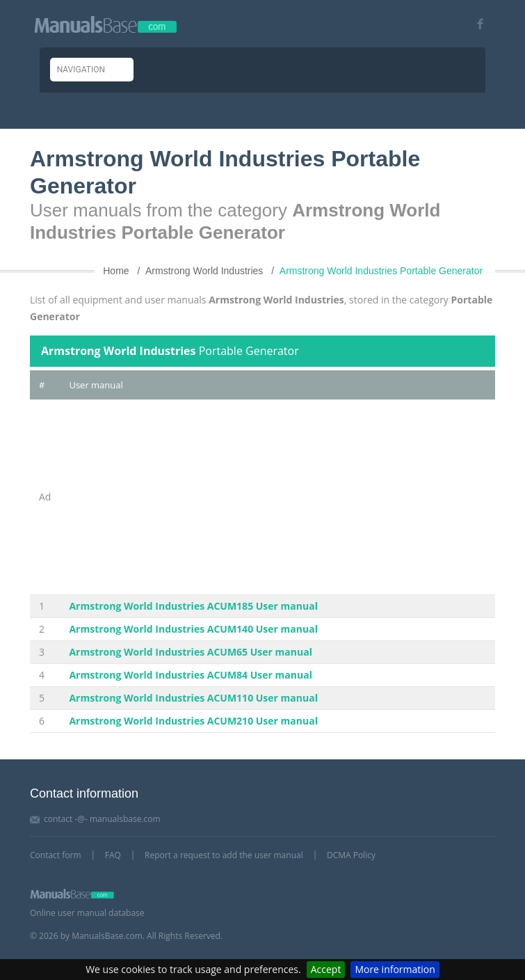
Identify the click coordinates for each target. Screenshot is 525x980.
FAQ (113, 855)
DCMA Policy (351, 855)
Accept (326, 969)
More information (395, 969)
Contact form (56, 855)
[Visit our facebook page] (475, 24)
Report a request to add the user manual (224, 855)
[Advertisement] (277, 497)
